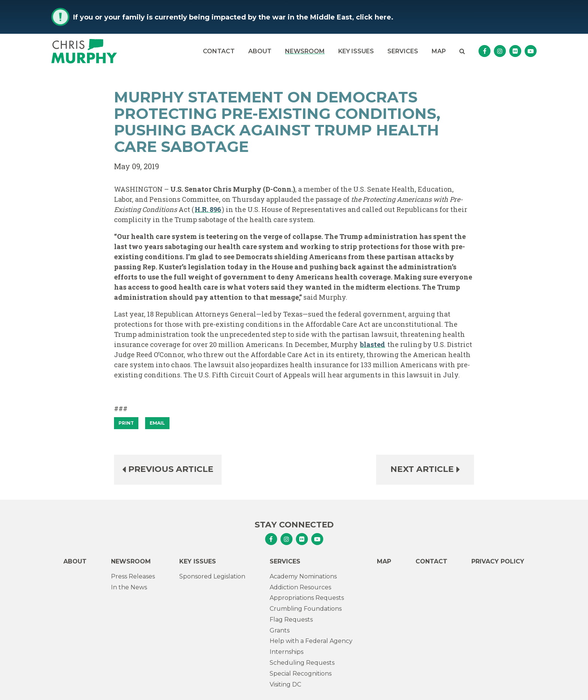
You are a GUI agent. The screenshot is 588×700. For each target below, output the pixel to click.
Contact (219, 51)
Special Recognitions (301, 674)
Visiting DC (285, 684)
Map (439, 51)
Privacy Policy (498, 561)
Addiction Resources (300, 587)
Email (157, 423)
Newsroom (305, 51)
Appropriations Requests (307, 598)
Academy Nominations (303, 576)
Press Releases (133, 576)
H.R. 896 (208, 209)
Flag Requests (291, 620)
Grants (280, 630)
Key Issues (356, 51)
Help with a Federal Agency (311, 641)
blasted (373, 344)
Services (403, 51)
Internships (286, 652)
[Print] (126, 423)
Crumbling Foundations (306, 609)
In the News (129, 587)
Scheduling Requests (302, 663)
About (260, 51)
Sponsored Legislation (212, 576)
